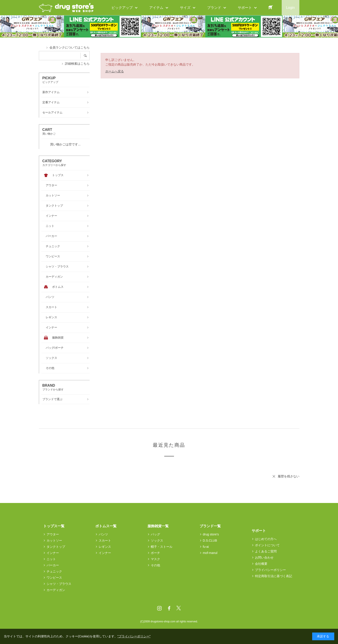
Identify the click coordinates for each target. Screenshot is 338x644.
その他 (155, 565)
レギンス (105, 547)
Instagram (159, 608)
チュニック (54, 571)
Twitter (179, 608)
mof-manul (210, 553)
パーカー (53, 565)
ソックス (157, 540)
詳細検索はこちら (77, 64)
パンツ (103, 534)
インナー (53, 553)
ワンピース (54, 578)
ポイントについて (267, 545)
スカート (105, 540)
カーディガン (56, 590)
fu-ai (206, 547)
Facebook (169, 608)
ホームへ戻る (115, 71)
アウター (53, 534)
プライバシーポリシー (270, 570)
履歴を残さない (289, 476)
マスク (155, 559)
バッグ (155, 534)
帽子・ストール (162, 547)
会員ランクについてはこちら (70, 47)
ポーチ (155, 553)
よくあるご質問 (266, 551)
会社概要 (261, 564)
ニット (51, 559)
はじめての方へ (266, 539)
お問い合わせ (264, 557)
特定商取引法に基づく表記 (274, 576)
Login (290, 8)
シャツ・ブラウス (59, 584)
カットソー (54, 540)
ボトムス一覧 (106, 526)
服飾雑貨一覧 (158, 526)
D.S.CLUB (210, 540)
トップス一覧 (54, 526)
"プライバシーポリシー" (134, 636)
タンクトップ (56, 547)
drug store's (211, 534)
